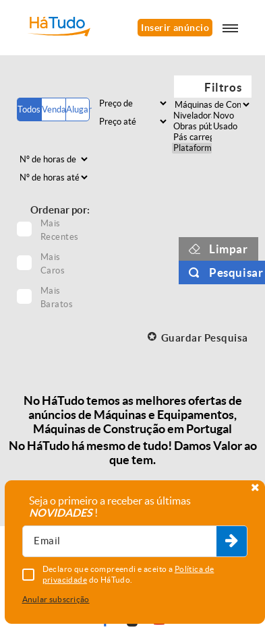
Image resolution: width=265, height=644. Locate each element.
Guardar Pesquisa (205, 338)
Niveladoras (192, 116)
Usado (232, 127)
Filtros (223, 87)
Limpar (229, 249)
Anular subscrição (56, 599)
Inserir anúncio (175, 28)
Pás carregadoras (192, 137)
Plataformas (192, 148)
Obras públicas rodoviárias (192, 127)
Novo (232, 116)
